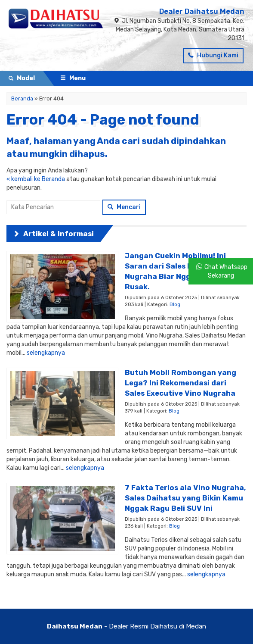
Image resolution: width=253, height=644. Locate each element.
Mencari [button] (124, 207)
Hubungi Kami (213, 55)
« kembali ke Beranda (36, 179)
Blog (175, 305)
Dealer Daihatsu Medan (202, 11)
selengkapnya (46, 353)
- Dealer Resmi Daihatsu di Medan (126, 626)
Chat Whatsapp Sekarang (226, 271)
